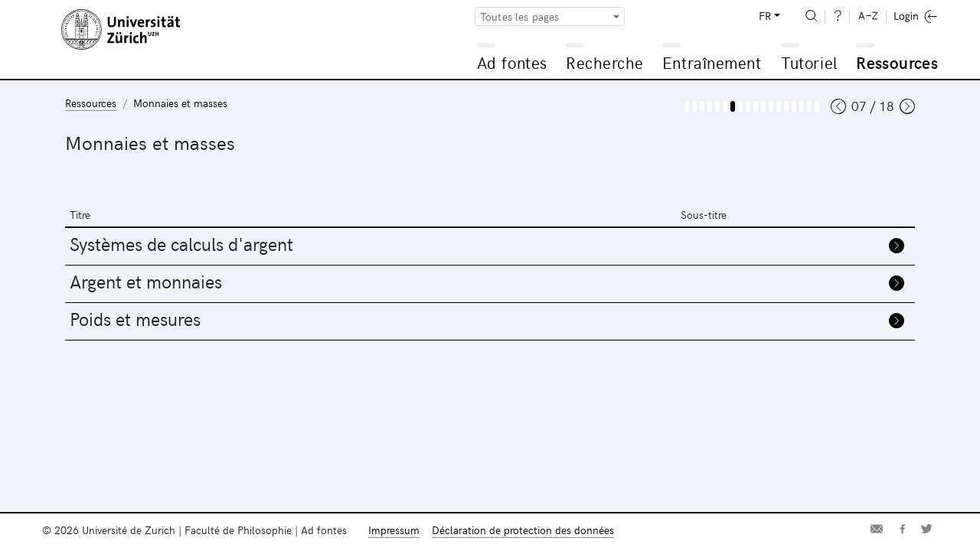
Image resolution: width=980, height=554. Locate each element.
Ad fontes (512, 62)
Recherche (605, 62)
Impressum (394, 530)
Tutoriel (809, 62)
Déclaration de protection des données (523, 530)
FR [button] (765, 16)
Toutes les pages (520, 16)
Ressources (897, 62)
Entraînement (712, 62)
